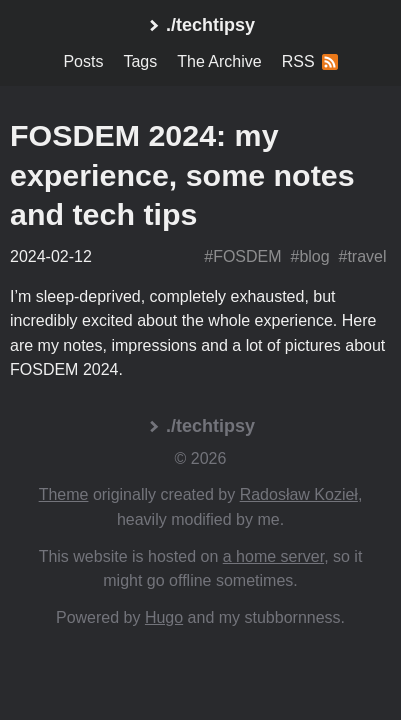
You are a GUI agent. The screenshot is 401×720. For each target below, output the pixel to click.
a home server (273, 556)
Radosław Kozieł (299, 494)
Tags (140, 61)
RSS (310, 61)
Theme (64, 494)
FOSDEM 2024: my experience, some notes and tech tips (182, 174)
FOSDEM (247, 256)
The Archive (219, 61)
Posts (83, 61)
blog (314, 256)
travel (366, 256)
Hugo (164, 617)
